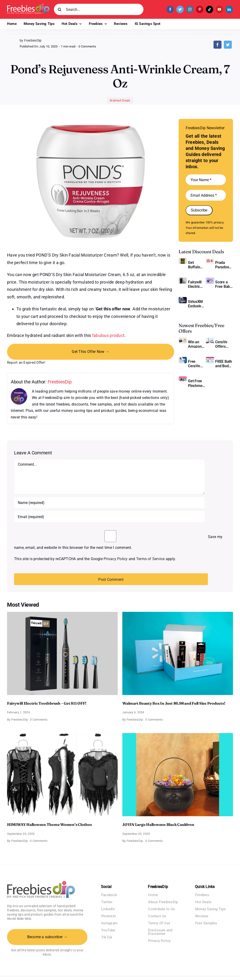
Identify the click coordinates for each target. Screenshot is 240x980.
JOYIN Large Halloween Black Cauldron (158, 824)
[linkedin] (229, 9)
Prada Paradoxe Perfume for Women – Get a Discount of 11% (223, 265)
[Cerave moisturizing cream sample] (183, 359)
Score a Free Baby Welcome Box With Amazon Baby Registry (223, 284)
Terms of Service (150, 559)
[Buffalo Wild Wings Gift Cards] (183, 260)
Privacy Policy (116, 559)
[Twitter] (228, 45)
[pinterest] (200, 9)
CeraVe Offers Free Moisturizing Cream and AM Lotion (224, 344)
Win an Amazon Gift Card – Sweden (197, 344)
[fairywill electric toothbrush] (183, 279)
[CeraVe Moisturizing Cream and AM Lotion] (210, 339)
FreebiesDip (60, 382)
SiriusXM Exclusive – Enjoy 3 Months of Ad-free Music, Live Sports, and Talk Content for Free (196, 304)
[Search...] (99, 9)
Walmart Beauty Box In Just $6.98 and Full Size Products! (174, 703)
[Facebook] (217, 45)
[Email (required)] (109, 517)
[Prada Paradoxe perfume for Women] (210, 260)
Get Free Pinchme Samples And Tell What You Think (196, 383)
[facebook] (170, 9)
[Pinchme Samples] (183, 378)
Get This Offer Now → (90, 352)
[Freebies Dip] (28, 5)
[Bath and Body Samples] (210, 359)
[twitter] (180, 9)
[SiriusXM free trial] (183, 299)
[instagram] (190, 9)
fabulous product (108, 335)
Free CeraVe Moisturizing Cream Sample (197, 364)
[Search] (60, 9)
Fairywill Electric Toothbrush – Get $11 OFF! (197, 284)
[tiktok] (210, 9)
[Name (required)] (109, 503)
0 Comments (87, 46)
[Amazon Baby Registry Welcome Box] (210, 279)
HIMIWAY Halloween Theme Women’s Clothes (49, 824)
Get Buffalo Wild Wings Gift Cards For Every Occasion (196, 265)
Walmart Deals (120, 100)
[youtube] (219, 9)
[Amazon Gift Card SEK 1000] (183, 339)
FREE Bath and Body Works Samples (224, 364)
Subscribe (199, 210)
